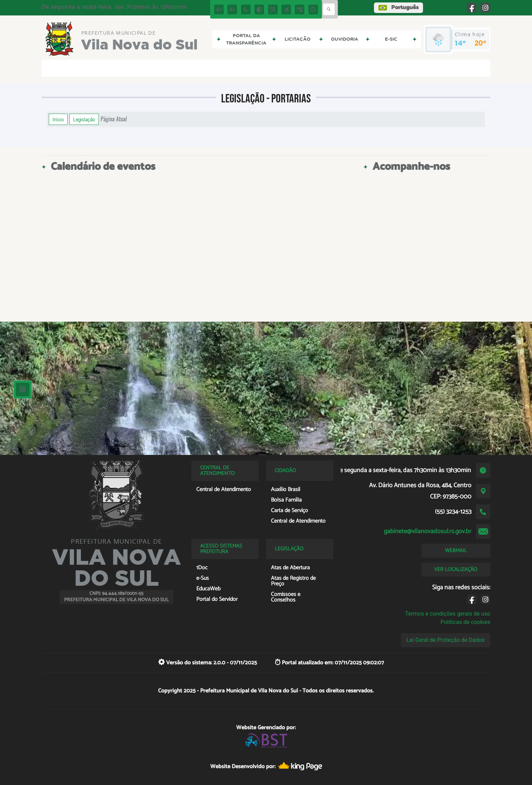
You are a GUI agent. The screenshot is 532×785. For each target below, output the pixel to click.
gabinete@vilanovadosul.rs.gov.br (428, 531)
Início (58, 119)
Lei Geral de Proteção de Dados (446, 640)
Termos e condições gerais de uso (448, 614)
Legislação (84, 119)
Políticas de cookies (465, 622)
